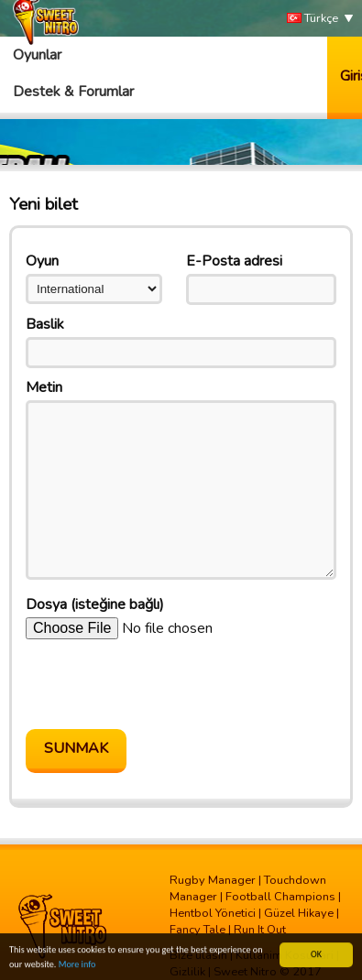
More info (77, 965)
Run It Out (260, 930)
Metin (44, 387)
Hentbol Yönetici (213, 913)
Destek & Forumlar (73, 92)
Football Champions (280, 897)
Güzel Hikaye (299, 913)
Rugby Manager (213, 880)
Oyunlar (37, 55)
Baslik (45, 324)
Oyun (42, 261)
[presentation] (165, 684)
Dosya (95, 604)
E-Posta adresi (234, 261)
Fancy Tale (197, 930)
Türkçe (313, 19)
